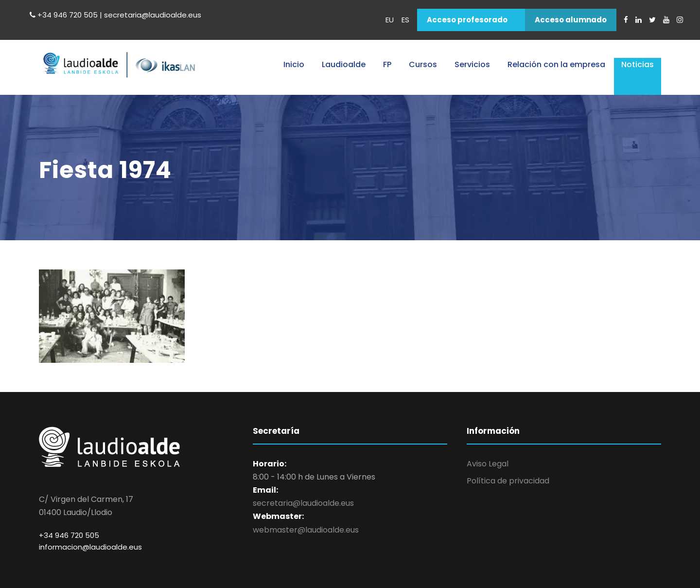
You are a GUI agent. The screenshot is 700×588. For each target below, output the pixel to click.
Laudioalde (344, 64)
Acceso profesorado (467, 20)
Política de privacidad (508, 481)
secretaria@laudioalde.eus (303, 503)
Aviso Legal (488, 464)
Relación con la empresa (556, 64)
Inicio (294, 64)
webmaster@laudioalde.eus (306, 530)
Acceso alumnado (571, 20)
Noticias (638, 64)
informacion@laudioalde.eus (90, 547)
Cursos (423, 64)
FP (387, 64)
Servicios (472, 64)
